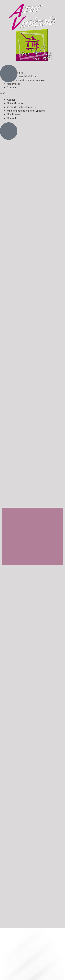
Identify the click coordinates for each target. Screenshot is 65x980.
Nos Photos (14, 84)
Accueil (11, 100)
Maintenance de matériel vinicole (26, 80)
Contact (11, 87)
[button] (32, 94)
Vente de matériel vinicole (22, 76)
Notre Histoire (15, 103)
